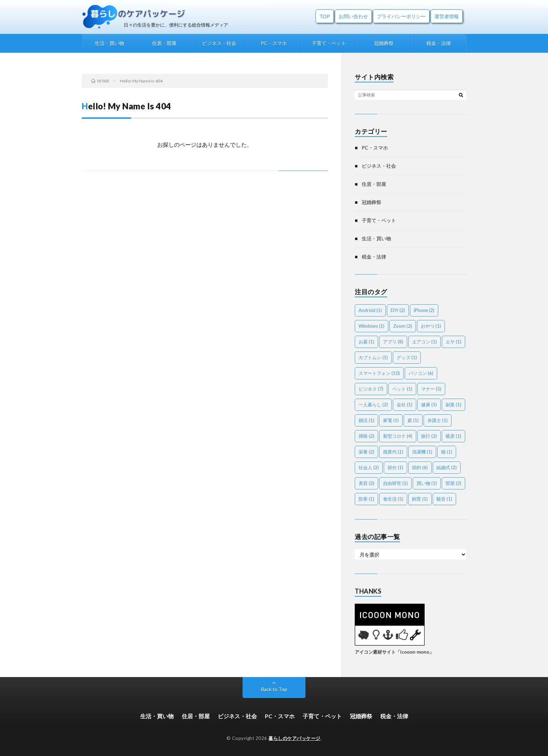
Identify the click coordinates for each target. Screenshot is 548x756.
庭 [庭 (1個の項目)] (413, 420)
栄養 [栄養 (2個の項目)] (366, 452)
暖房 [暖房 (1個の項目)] (453, 436)
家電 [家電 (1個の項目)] (391, 420)
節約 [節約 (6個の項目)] (420, 467)
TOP (325, 16)
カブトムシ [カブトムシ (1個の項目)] (373, 357)
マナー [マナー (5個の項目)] (431, 389)
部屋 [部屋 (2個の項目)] (453, 483)
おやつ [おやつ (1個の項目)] (431, 326)
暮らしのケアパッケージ (294, 738)
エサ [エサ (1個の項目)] (453, 342)
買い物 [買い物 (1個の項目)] (427, 483)
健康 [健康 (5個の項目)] (429, 405)
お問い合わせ (353, 16)
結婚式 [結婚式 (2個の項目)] (447, 467)
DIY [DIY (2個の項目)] (398, 310)
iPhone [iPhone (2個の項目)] (424, 310)
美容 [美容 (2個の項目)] (366, 483)
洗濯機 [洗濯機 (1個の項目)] (422, 452)
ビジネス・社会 (219, 43)
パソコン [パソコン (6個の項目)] (421, 373)
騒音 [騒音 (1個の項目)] (444, 499)
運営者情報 (447, 16)
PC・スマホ (274, 43)
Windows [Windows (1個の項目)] (372, 326)
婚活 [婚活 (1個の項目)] (366, 420)
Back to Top (274, 689)
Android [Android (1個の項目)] (370, 310)
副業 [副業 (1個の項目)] (453, 405)
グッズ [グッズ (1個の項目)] (407, 357)
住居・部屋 (164, 43)
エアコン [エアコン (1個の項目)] (424, 342)
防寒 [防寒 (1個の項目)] (366, 499)
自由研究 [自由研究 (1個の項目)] (395, 483)
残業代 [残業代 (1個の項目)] (393, 452)
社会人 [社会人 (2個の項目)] (369, 467)
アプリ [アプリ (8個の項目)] (393, 342)
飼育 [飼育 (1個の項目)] (420, 499)
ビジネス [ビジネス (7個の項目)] (371, 389)
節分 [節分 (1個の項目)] (395, 467)
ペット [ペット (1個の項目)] (402, 389)
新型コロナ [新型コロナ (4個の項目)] (398, 436)
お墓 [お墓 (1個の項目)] (366, 342)
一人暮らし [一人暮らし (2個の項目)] (373, 405)
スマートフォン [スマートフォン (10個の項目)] (379, 373)
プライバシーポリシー (401, 16)
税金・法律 (439, 43)
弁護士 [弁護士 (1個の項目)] (438, 420)
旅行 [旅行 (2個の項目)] (429, 436)
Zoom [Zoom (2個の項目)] (403, 326)
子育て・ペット (329, 43)
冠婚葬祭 (384, 43)
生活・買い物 (109, 43)
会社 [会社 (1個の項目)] (405, 405)
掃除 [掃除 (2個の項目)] (366, 436)
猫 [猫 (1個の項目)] (447, 452)
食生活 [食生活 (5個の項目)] (393, 499)
